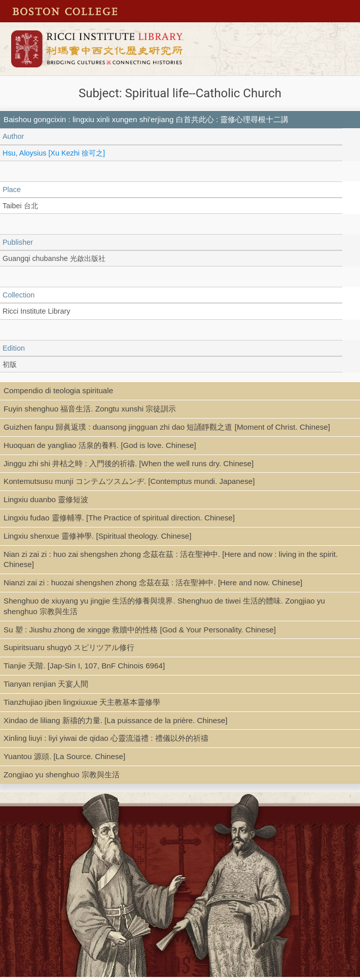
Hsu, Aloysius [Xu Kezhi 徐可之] (54, 153)
